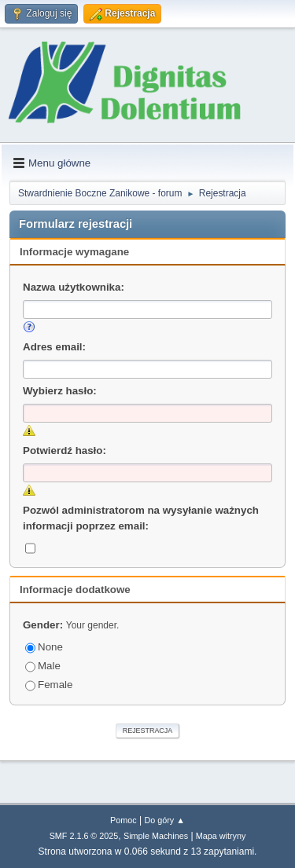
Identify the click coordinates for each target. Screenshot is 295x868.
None (44, 647)
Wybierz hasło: (60, 391)
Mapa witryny (221, 836)
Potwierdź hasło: (65, 450)
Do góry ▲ (164, 820)
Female (49, 685)
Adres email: (54, 347)
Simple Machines (156, 836)
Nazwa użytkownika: (74, 287)
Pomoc (124, 820)
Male (43, 666)
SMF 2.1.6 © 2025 (84, 836)
